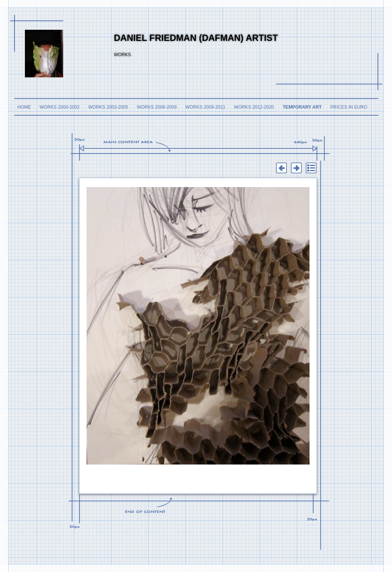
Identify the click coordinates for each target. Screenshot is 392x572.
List (311, 168)
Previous (282, 168)
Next (297, 168)
